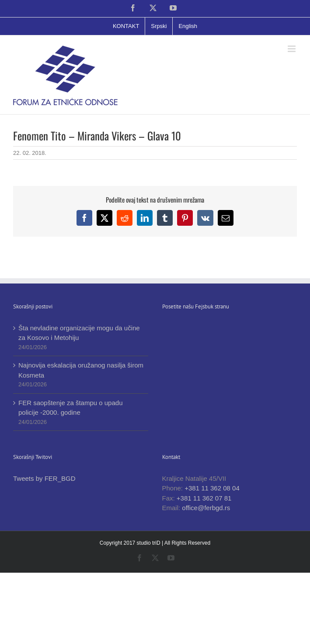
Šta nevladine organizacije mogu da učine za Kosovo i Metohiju (79, 333)
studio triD (149, 543)
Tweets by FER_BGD (44, 478)
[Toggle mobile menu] (292, 49)
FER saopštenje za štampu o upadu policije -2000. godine (70, 408)
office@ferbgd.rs (206, 508)
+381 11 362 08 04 (212, 488)
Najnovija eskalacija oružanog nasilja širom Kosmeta (81, 370)
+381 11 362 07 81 (204, 498)
